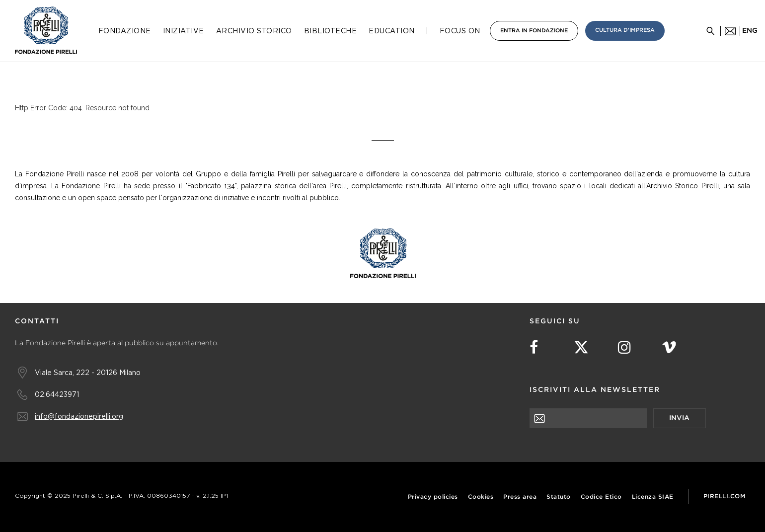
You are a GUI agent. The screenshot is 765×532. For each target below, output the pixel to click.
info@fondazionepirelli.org (79, 416)
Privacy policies (433, 497)
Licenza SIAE (653, 497)
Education (392, 31)
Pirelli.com (725, 496)
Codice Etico (601, 497)
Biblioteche (331, 31)
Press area (520, 497)
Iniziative (184, 31)
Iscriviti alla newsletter (595, 390)
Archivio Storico (254, 31)
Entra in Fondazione (534, 31)
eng (750, 31)
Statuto (559, 497)
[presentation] (605, 448)
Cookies (481, 497)
